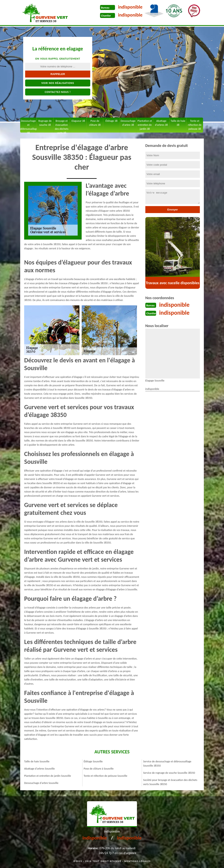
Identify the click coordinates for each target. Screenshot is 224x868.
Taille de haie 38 (178, 123)
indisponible (130, 7)
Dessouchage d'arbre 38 (128, 123)
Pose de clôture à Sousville (99, 769)
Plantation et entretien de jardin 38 (145, 125)
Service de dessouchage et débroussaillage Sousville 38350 (167, 764)
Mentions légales (138, 861)
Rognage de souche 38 (45, 123)
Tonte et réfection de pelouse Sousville (105, 776)
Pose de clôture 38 (95, 123)
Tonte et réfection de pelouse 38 (195, 125)
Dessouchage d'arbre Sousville (41, 783)
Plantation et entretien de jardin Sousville (48, 776)
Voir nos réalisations (58, 83)
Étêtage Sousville (93, 761)
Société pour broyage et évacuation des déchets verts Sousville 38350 (170, 782)
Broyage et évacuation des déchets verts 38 (62, 126)
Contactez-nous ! (58, 92)
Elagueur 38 (78, 121)
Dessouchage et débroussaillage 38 (28, 126)
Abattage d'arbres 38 (161, 123)
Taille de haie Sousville (37, 761)
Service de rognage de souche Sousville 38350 (169, 773)
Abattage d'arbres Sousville (39, 769)
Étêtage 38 (111, 121)
